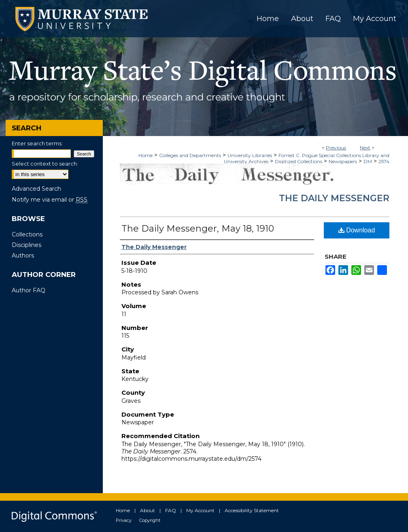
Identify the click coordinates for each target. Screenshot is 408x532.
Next (365, 148)
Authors (23, 255)
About (148, 510)
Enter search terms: (37, 143)
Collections (27, 234)
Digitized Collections (299, 161)
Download (357, 230)
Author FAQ (29, 290)
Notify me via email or (50, 200)
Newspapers (343, 161)
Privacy (124, 520)
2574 (384, 161)
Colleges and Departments (190, 155)
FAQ (171, 510)
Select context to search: (45, 164)
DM (368, 161)
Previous (336, 148)
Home (146, 155)
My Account (200, 510)
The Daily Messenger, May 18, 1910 (198, 229)
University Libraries (250, 155)
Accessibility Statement (252, 510)
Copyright (150, 520)
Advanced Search (36, 189)
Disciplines (27, 245)
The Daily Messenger (334, 198)
